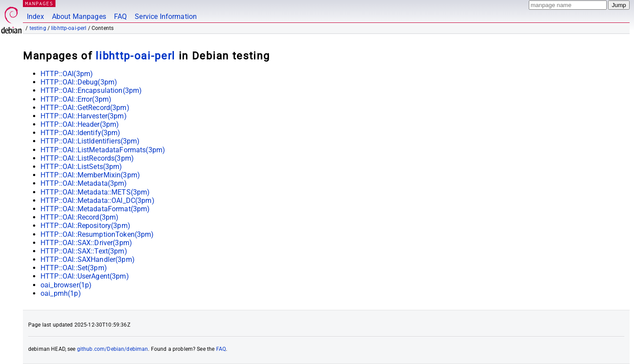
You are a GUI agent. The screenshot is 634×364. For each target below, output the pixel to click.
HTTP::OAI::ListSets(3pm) (81, 167)
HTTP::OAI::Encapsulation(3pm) (91, 90)
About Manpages (79, 17)
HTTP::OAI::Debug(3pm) (79, 82)
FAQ (120, 17)
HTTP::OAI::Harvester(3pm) (84, 116)
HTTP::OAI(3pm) (67, 74)
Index (35, 17)
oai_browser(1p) (66, 285)
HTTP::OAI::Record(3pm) (79, 217)
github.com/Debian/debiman (113, 349)
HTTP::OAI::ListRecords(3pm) (87, 158)
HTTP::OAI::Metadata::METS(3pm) (95, 192)
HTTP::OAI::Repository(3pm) (85, 226)
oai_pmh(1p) (61, 293)
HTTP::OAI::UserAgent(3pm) (85, 276)
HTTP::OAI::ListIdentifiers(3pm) (90, 141)
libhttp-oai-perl (69, 28)
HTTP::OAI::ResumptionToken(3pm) (97, 234)
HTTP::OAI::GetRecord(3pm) (85, 108)
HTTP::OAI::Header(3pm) (80, 124)
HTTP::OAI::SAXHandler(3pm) (88, 259)
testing (38, 28)
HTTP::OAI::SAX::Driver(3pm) (86, 243)
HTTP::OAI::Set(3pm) (74, 268)
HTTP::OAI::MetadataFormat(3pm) (95, 209)
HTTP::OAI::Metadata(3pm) (84, 183)
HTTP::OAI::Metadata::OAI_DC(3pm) (98, 200)
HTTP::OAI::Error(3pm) (76, 99)
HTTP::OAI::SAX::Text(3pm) (84, 251)
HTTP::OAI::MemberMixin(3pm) (90, 175)
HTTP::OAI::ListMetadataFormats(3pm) (103, 150)
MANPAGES (39, 3)
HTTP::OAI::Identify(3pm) (81, 133)
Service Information (166, 17)
